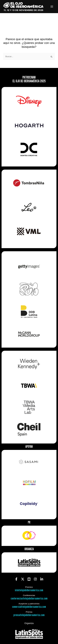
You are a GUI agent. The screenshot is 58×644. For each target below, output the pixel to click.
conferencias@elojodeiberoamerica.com (29, 599)
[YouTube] (29, 579)
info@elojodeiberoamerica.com (29, 590)
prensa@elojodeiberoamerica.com (29, 615)
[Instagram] (35, 579)
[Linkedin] (42, 579)
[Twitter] (23, 579)
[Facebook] (16, 579)
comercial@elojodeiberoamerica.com (29, 607)
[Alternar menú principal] (52, 7)
